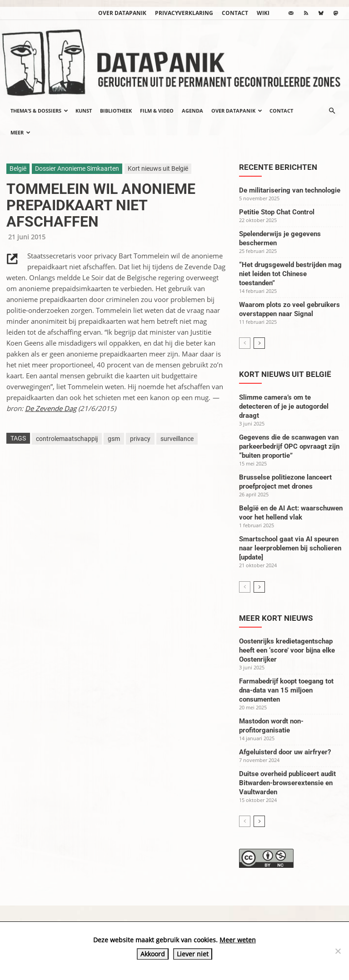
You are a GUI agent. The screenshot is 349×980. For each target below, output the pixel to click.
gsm (114, 439)
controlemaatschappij (67, 439)
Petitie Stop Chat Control (277, 212)
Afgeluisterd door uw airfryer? (285, 752)
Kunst (84, 111)
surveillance (177, 439)
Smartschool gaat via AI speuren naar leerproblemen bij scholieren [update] (290, 548)
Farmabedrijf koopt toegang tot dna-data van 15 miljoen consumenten (286, 690)
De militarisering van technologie (290, 190)
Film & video (157, 111)
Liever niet (193, 954)
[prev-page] (245, 343)
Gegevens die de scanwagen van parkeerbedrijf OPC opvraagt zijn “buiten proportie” (289, 446)
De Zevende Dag (51, 408)
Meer (20, 132)
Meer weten (238, 940)
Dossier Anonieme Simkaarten (77, 168)
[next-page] (259, 343)
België (18, 168)
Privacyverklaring (184, 13)
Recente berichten (278, 167)
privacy (140, 439)
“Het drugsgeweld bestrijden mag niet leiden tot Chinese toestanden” (290, 274)
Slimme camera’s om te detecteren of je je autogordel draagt (284, 406)
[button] (332, 111)
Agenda (192, 111)
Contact (235, 13)
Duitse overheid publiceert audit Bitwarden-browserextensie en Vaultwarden (287, 783)
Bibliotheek (116, 111)
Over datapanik (122, 13)
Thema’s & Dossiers (39, 111)
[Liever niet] (338, 951)
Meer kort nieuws (276, 618)
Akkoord (153, 954)
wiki (263, 13)
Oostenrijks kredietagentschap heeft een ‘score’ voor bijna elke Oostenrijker (287, 650)
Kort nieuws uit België (158, 168)
